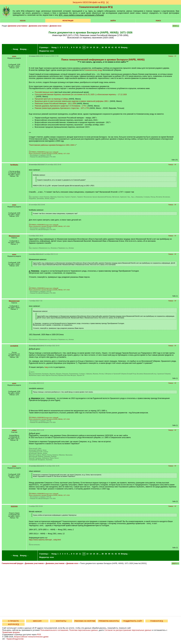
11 (80, 47)
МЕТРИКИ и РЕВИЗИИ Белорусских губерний (44, 152)
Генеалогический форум (12, 563)
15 (94, 47)
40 (109, 47)
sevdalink (14, 346)
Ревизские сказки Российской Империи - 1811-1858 (55, 104)
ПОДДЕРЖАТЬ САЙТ (133, 621)
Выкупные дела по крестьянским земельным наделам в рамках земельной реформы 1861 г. (72, 101)
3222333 (14, 506)
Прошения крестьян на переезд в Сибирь (51, 99)
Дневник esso (56, 26)
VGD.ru (23, 21)
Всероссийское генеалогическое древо (31, 637)
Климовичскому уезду (93, 70)
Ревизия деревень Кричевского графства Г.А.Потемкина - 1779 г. (61, 106)
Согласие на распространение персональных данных (128, 630)
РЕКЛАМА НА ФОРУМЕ (85, 621)
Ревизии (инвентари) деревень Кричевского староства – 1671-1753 (62, 108)
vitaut (14, 430)
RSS (39, 634)
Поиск (158, 21)
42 (116, 47)
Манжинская (14, 236)
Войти (113, 21)
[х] (107, 2)
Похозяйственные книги (44, 92)
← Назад (14, 49)
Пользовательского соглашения (54, 630)
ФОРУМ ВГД (13, 624)
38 (103, 47)
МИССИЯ (37, 621)
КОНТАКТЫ (61, 621)
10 (77, 47)
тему (46, 367)
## (175, 56)
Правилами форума (11, 632)
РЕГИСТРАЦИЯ (68, 21)
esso (52, 51)
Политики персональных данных (83, 630)
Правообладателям (15, 639)
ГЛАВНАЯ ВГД (157, 621)
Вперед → (24, 49)
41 (112, 47)
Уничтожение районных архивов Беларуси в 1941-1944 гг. (53, 145)
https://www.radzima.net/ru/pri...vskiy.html (45, 540)
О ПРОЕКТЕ (13, 621)
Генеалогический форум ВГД (96, 7)
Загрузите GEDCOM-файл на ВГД (89, 2)
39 (106, 47)
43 (119, 47)
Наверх (171, 56)
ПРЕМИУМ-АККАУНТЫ (109, 621)
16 (97, 47)
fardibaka (14, 165)
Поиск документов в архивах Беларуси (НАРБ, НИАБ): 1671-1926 (49, 154)
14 (91, 47)
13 (87, 47)
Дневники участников (17, 26)
